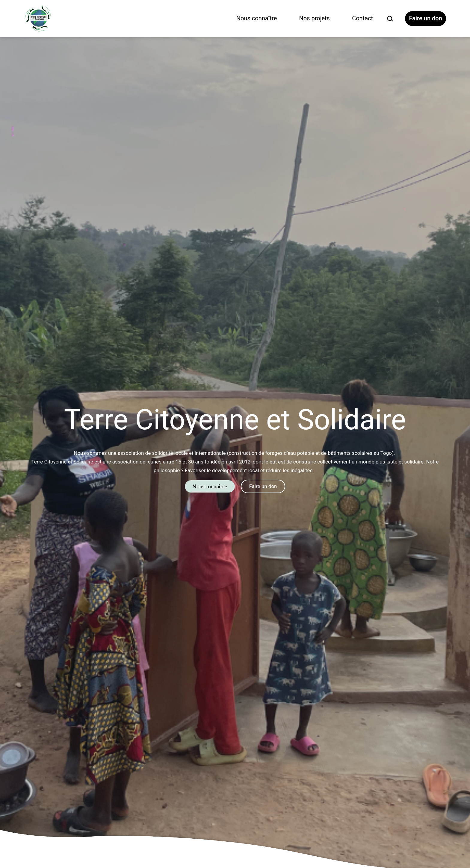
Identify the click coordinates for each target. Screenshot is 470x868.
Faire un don (425, 18)
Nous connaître (257, 18)
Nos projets (315, 18)
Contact (362, 18)
